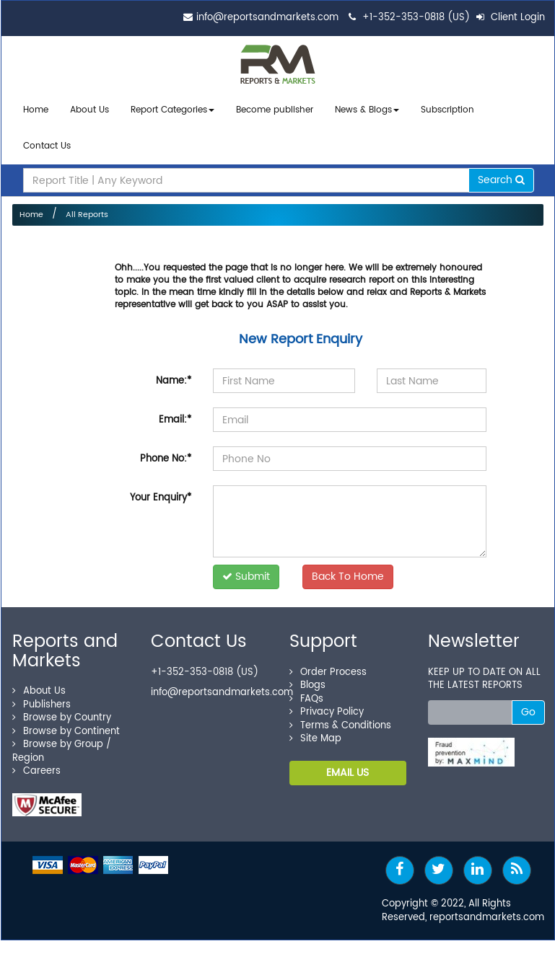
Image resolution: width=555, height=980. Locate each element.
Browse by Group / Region (62, 746)
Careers (36, 766)
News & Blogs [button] (367, 110)
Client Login (511, 18)
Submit (246, 571)
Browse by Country (62, 713)
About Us (89, 110)
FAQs (306, 693)
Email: (175, 415)
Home (36, 110)
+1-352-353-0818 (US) (416, 18)
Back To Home (348, 571)
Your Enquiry (161, 493)
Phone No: (166, 454)
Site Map (315, 734)
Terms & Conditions (340, 720)
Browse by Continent (66, 726)
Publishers (41, 699)
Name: (174, 376)
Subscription (447, 110)
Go (528, 706)
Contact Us (47, 143)
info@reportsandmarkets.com (267, 18)
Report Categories (169, 110)
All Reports (87, 210)
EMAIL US (348, 767)
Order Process (328, 667)
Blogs (307, 680)
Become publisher (275, 110)
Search (501, 175)
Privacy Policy (327, 707)
